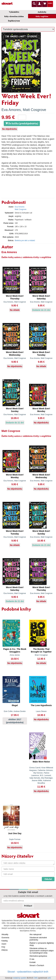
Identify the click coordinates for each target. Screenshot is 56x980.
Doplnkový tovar (14, 21)
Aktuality (5, 934)
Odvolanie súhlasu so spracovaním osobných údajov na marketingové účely (42, 951)
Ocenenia (5, 938)
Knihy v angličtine (42, 16)
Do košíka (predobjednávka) (22, 123)
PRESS (5, 950)
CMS (36, 978)
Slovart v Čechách (37, 965)
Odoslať (48, 879)
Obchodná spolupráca (38, 956)
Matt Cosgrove (34, 110)
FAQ (3, 947)
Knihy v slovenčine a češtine (14, 16)
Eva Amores (11, 110)
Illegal (15, 705)
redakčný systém (20, 978)
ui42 (49, 978)
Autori (4, 944)
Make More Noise (41, 762)
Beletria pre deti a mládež (25, 241)
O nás (32, 959)
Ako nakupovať (36, 934)
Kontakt (33, 962)
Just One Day (15, 833)
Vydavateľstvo (14, 12)
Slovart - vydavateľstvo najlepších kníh (28, 972)
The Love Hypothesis (41, 705)
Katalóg (5, 941)
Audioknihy (42, 12)
